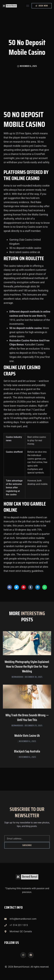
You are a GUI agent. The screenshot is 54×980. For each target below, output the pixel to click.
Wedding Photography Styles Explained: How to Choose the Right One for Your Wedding (27, 667)
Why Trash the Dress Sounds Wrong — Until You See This (27, 718)
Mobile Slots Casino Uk (27, 736)
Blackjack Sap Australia (27, 751)
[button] (28, 6)
